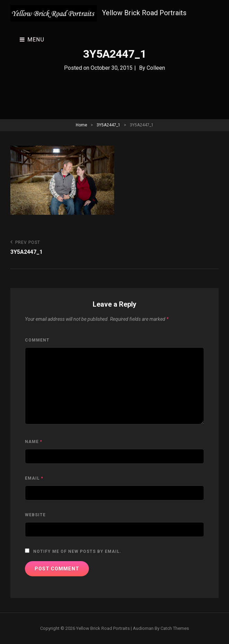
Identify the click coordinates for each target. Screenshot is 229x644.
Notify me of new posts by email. (77, 551)
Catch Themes (175, 628)
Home (81, 125)
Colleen (156, 68)
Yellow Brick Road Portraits (144, 13)
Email (34, 478)
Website (35, 515)
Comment (37, 340)
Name (34, 442)
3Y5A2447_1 (108, 125)
